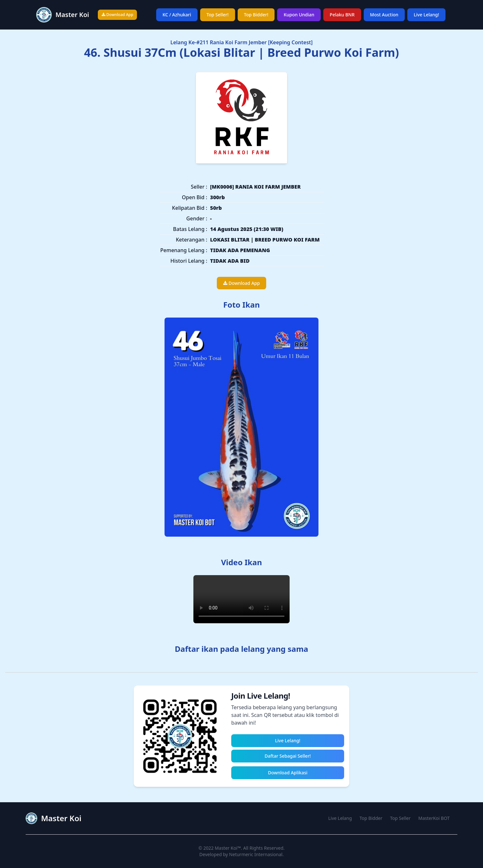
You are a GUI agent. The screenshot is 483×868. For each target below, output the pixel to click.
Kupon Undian (299, 15)
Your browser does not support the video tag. (241, 599)
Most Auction (384, 15)
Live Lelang (340, 818)
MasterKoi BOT (434, 818)
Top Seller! (218, 15)
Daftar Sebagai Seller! (288, 756)
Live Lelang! (426, 15)
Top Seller (400, 818)
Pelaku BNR (342, 15)
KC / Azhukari (177, 15)
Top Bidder (371, 818)
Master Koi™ (228, 848)
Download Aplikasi (288, 773)
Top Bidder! (256, 15)
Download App (117, 15)
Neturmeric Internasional (256, 854)
